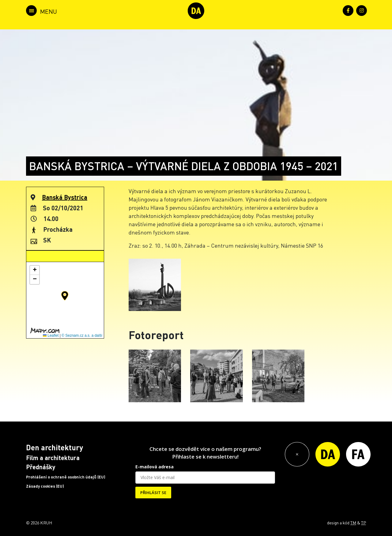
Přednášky (41, 467)
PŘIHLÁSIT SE (153, 493)
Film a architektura (53, 458)
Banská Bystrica (65, 197)
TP (364, 523)
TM (353, 523)
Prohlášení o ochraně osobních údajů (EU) (66, 477)
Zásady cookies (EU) (45, 486)
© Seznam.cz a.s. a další (82, 335)
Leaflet (51, 335)
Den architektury (55, 447)
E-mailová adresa (155, 467)
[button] (65, 296)
